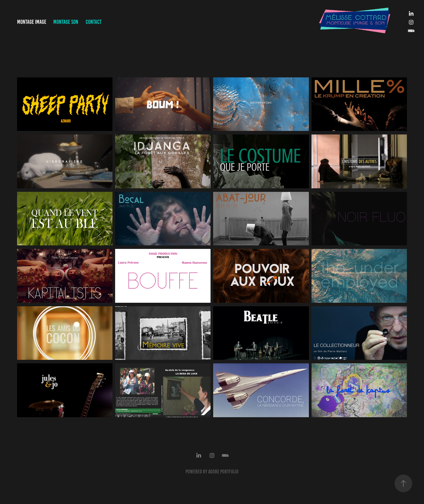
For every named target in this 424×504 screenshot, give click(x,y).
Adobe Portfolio (223, 472)
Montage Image (32, 22)
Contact (94, 22)
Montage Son (66, 22)
